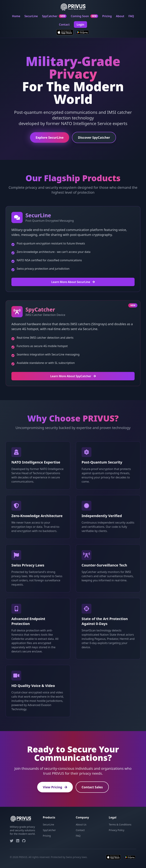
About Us (81, 824)
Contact (64, 25)
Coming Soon (84, 16)
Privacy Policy (117, 830)
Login (80, 25)
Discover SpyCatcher (94, 138)
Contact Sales (92, 787)
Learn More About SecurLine (73, 282)
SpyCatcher (54, 16)
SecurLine (31, 16)
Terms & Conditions (120, 824)
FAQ (131, 16)
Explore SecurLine (50, 138)
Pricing (107, 16)
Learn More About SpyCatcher (73, 376)
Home (16, 16)
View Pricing (55, 787)
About (120, 16)
